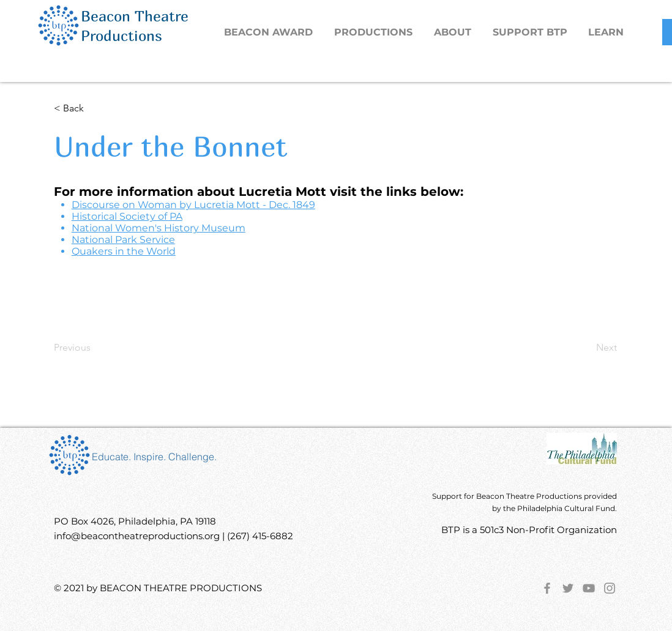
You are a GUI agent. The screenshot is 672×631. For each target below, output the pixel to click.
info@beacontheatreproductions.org (137, 536)
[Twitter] (568, 588)
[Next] (586, 348)
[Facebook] (547, 588)
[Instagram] (610, 588)
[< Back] (94, 108)
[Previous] (94, 348)
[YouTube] (589, 588)
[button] (375, 32)
